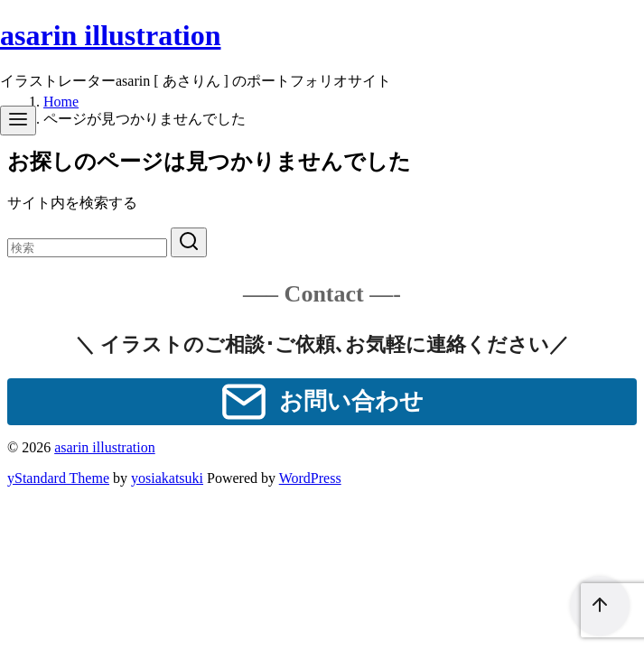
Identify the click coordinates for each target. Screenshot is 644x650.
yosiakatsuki (167, 478)
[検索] (87, 248)
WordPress (310, 478)
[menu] (18, 121)
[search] (189, 242)
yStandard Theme (58, 478)
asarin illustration (110, 35)
